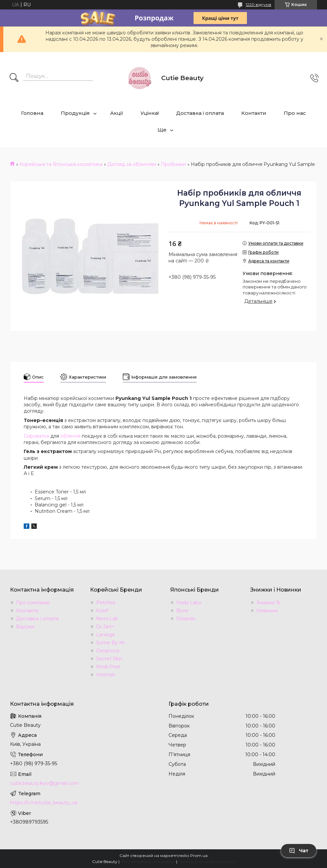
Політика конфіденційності (207, 861)
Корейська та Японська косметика (61, 164)
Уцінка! (150, 113)
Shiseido (186, 619)
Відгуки (25, 627)
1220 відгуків (258, 5)
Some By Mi (110, 643)
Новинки (267, 611)
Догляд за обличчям (132, 164)
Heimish (106, 675)
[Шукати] (14, 78)
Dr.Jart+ (105, 627)
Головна (32, 113)
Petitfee (106, 603)
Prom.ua (199, 855)
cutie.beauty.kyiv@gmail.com (44, 783)
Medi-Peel (108, 667)
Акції (117, 113)
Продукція (75, 113)
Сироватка (36, 436)
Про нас (295, 113)
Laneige (106, 635)
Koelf (102, 611)
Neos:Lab (107, 619)
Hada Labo (189, 603)
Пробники (173, 164)
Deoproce (108, 651)
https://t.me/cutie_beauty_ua (44, 803)
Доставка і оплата (200, 113)
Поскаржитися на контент (148, 861)
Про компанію (33, 603)
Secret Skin (109, 659)
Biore (182, 611)
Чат (299, 851)
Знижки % (268, 603)
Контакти (254, 113)
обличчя (70, 436)
